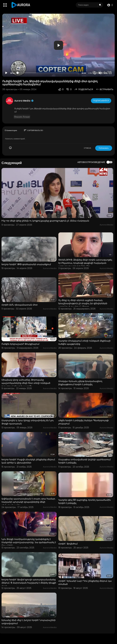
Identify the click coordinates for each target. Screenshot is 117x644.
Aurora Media (24, 101)
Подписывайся (101, 101)
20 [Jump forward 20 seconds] (95, 73)
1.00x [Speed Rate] (90, 73)
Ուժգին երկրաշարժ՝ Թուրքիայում (20, 344)
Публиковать (104, 148)
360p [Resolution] (106, 73)
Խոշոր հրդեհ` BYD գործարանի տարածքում (26, 264)
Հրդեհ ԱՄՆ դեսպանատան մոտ (20, 305)
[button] (110, 5)
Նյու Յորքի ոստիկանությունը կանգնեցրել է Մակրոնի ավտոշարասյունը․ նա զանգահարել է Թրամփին (29, 542)
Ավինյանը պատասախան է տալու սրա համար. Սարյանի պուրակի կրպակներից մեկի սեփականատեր (28, 502)
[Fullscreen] (110, 73)
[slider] (48, 73)
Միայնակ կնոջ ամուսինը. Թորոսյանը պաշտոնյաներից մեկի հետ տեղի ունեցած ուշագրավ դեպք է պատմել (26, 383)
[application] (58, 45)
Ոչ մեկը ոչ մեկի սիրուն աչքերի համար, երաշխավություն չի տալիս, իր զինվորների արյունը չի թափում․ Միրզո (83, 303)
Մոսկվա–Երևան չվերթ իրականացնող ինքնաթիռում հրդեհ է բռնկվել (80, 383)
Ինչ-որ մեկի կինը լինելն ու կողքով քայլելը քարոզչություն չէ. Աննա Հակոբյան (45, 221)
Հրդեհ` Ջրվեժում (68, 544)
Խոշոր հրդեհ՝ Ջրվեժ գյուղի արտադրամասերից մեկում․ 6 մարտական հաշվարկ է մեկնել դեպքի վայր (29, 583)
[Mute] (100, 73)
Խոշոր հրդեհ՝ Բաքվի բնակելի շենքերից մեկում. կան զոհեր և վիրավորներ (28, 461)
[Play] (6, 73)
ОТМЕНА (88, 148)
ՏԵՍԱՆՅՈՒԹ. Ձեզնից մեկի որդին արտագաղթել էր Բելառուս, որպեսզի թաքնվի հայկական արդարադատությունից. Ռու (85, 263)
